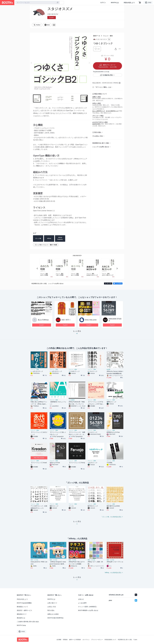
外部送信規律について (110, 640)
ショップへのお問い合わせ (101, 147)
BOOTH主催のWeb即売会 (55, 618)
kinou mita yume (91, 320)
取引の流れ (98, 132)
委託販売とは (21, 618)
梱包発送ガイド (22, 614)
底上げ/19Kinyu (43, 320)
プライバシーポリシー (97, 640)
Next (89, 63)
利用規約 (65, 640)
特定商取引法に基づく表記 (101, 143)
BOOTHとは (115, 3)
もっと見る (77, 333)
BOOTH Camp (21, 625)
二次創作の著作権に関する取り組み (28, 622)
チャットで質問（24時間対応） (88, 607)
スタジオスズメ (53, 14)
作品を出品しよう (129, 3)
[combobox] (37, 3)
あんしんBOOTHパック (99, 111)
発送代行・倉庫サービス (24, 610)
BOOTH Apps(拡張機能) (24, 603)
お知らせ (81, 599)
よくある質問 (82, 603)
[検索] (58, 3)
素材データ (97, 36)
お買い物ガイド (52, 603)
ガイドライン (86, 640)
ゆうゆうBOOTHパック (112, 111)
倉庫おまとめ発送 (53, 614)
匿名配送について (22, 607)
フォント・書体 (108, 36)
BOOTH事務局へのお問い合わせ (88, 610)
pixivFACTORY (96, 124)
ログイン (103, 3)
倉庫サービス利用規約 (75, 640)
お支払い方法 (99, 136)
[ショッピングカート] (140, 3)
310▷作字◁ (66, 320)
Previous (31, 63)
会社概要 (59, 640)
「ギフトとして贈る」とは (103, 87)
